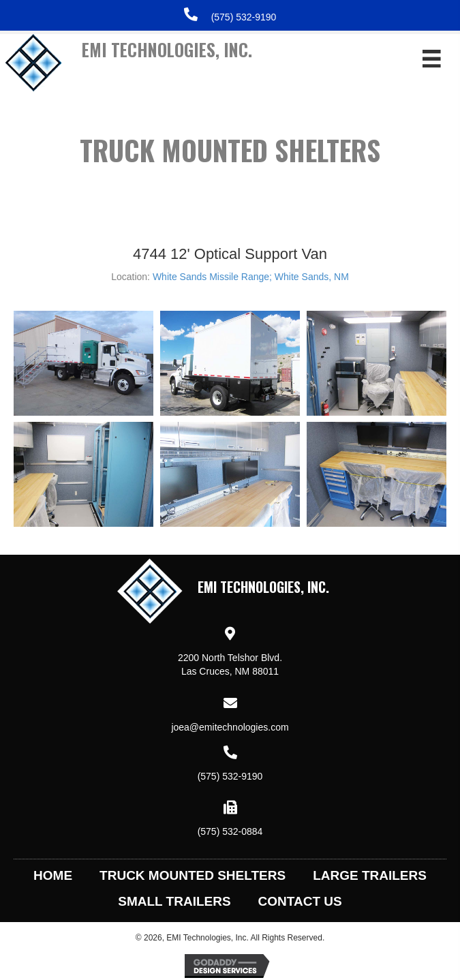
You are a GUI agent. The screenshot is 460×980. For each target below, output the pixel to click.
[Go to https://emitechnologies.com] (184, 69)
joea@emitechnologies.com (230, 727)
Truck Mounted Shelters (193, 875)
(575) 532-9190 (244, 17)
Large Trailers (370, 875)
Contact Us (300, 901)
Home (53, 875)
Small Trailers (174, 901)
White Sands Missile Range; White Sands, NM (251, 277)
